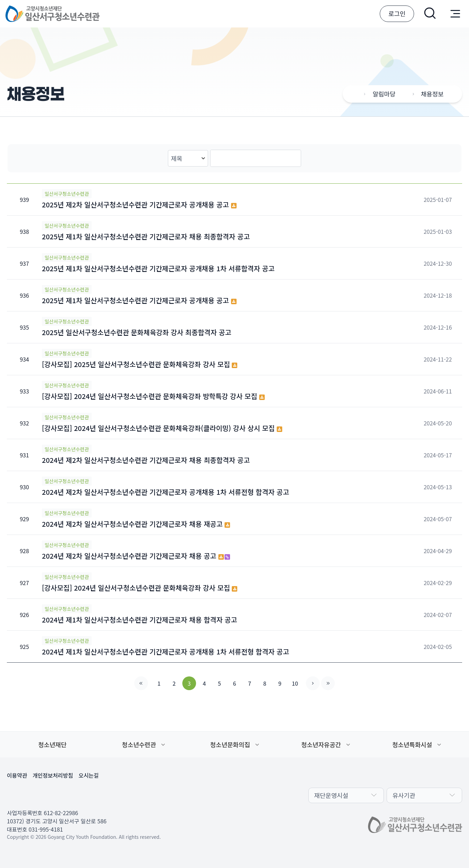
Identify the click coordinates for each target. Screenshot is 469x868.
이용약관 (17, 775)
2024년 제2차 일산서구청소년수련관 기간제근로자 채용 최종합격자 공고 (146, 460)
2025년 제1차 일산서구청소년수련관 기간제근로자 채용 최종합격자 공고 (146, 236)
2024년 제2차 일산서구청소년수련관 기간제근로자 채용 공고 (136, 556)
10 (295, 683)
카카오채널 (30, 795)
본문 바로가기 (0, 0)
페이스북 (14, 795)
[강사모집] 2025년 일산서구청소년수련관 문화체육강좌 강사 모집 (140, 364)
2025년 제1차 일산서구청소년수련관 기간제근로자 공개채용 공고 (139, 300)
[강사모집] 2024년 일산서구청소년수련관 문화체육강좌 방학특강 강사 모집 (153, 396)
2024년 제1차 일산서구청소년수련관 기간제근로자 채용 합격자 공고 (140, 620)
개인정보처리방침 (53, 775)
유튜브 (63, 795)
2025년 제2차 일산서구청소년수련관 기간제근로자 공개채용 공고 (139, 204)
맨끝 (328, 683)
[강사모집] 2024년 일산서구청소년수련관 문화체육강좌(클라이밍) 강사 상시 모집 (162, 428)
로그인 (397, 13)
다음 (313, 683)
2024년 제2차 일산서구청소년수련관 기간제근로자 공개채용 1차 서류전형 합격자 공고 (165, 492)
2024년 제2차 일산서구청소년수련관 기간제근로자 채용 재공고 (136, 524)
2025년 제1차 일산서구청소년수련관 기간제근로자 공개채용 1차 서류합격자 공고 (158, 268)
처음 (141, 683)
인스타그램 (47, 795)
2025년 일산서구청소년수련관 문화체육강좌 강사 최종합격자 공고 (137, 332)
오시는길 (89, 775)
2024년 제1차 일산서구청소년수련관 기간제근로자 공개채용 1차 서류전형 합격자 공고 (165, 652)
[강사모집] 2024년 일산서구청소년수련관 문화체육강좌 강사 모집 (140, 588)
